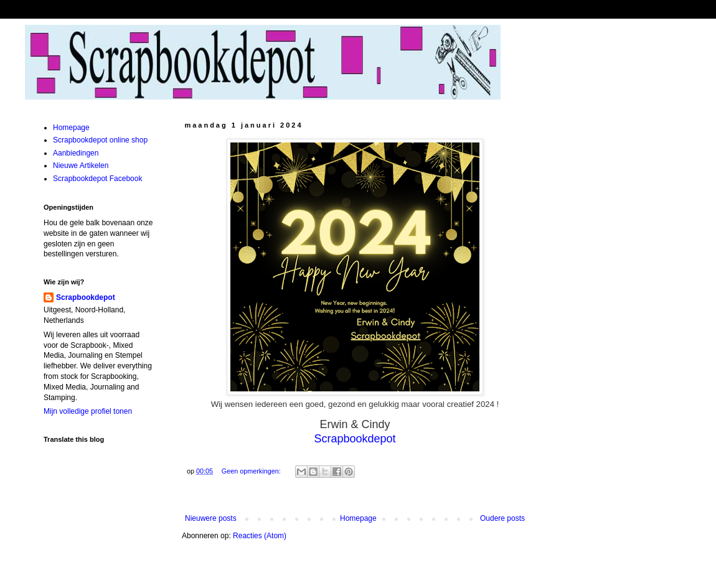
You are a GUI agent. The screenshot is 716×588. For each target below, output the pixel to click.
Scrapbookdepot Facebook (97, 179)
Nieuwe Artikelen (81, 166)
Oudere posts (502, 518)
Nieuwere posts (211, 518)
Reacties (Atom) (260, 536)
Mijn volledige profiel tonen (88, 411)
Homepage (358, 518)
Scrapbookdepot (86, 297)
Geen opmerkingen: (252, 471)
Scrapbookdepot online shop (100, 140)
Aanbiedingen (76, 153)
